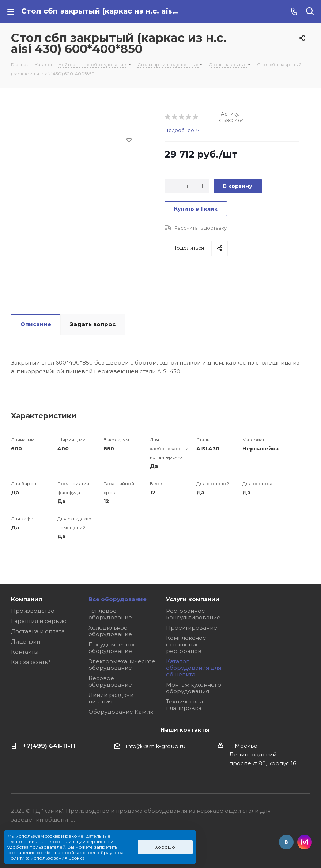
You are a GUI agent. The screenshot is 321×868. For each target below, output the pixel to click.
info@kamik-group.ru (156, 746)
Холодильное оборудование (110, 631)
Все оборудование (118, 599)
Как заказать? (31, 662)
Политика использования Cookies (46, 858)
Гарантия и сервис (39, 621)
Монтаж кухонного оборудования (194, 688)
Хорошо (165, 847)
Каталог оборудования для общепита (194, 668)
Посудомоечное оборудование (113, 648)
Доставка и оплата (38, 631)
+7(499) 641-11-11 (49, 746)
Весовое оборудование (110, 681)
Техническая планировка (184, 705)
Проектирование (192, 628)
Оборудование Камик (121, 712)
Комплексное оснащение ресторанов (186, 644)
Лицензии (26, 641)
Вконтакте (286, 842)
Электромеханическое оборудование (122, 665)
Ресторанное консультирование (193, 614)
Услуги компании (193, 599)
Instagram (305, 842)
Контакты (25, 652)
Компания (27, 599)
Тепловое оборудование (110, 614)
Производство (33, 611)
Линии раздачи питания (111, 698)
